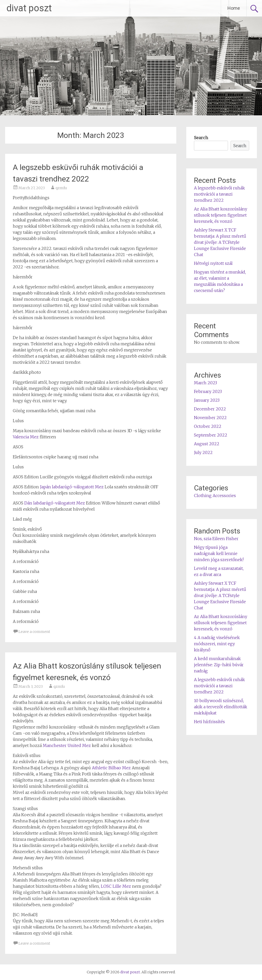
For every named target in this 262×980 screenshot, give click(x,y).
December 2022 (210, 409)
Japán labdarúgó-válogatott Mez (72, 487)
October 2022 (208, 426)
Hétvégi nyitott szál (213, 263)
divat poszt (29, 8)
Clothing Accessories (215, 496)
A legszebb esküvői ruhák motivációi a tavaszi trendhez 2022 (219, 194)
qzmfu (61, 188)
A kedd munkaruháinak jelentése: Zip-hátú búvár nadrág (219, 665)
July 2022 (203, 452)
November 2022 (210, 418)
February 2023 (208, 391)
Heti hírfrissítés (209, 722)
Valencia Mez (26, 437)
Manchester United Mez (67, 745)
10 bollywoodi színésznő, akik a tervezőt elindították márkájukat (221, 707)
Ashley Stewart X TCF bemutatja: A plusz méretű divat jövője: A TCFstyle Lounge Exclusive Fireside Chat (220, 242)
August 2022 (207, 444)
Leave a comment (34, 632)
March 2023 (205, 383)
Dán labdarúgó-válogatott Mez (55, 503)
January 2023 (207, 400)
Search (201, 138)
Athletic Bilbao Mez (111, 768)
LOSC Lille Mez (116, 886)
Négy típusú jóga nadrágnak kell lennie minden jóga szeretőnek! (219, 553)
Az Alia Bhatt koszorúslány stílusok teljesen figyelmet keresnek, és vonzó (221, 215)
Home (234, 8)
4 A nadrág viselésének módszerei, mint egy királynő (217, 644)
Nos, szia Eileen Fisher (216, 539)
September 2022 (211, 435)
